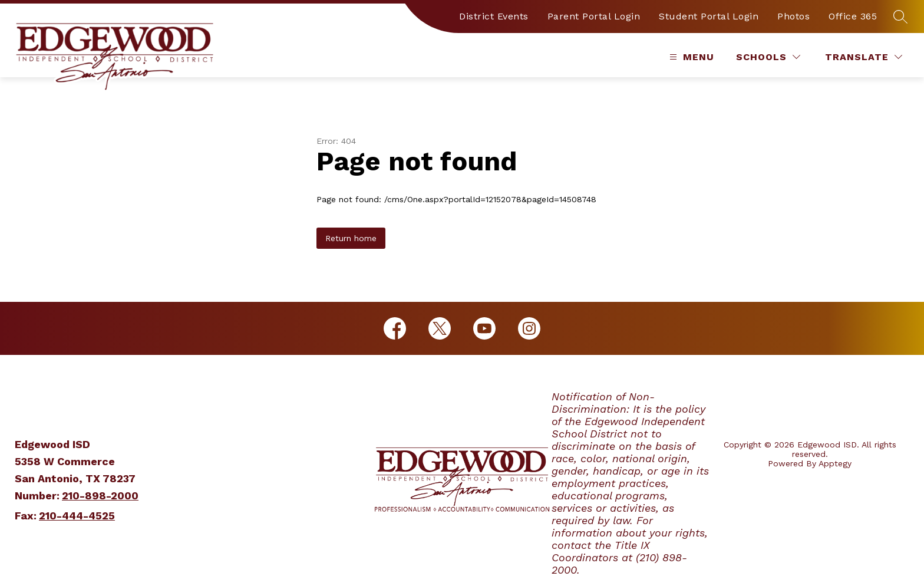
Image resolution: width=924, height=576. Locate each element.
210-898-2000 (100, 496)
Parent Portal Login (594, 16)
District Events (494, 16)
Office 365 (853, 16)
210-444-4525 (77, 516)
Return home (351, 238)
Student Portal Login (709, 16)
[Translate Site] (864, 57)
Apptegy (835, 463)
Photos (793, 16)
